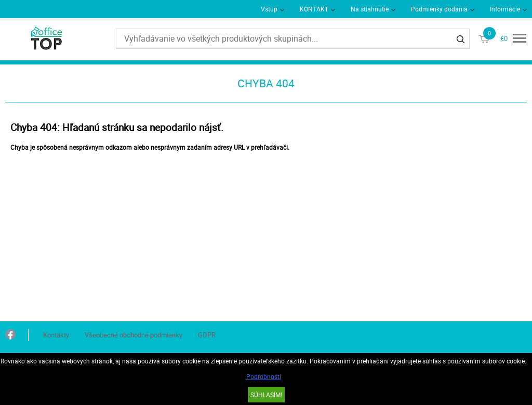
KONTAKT (314, 9)
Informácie (505, 9)
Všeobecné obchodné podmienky (134, 335)
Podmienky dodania (439, 9)
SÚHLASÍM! (266, 395)
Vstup (269, 9)
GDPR (207, 335)
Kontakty (56, 335)
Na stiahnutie (370, 9)
